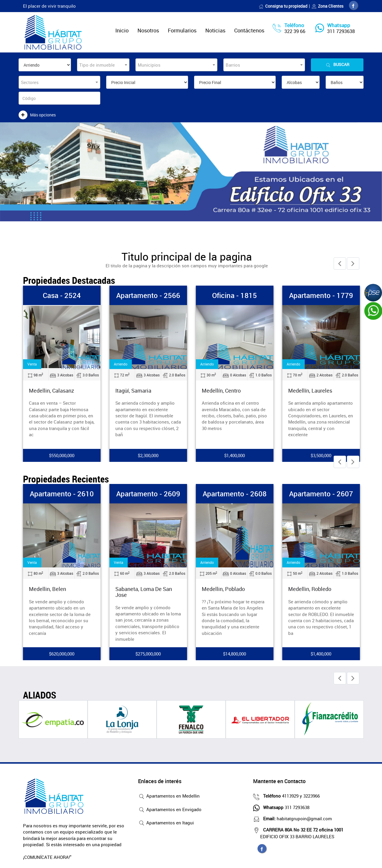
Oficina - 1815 (235, 295)
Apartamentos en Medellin (169, 796)
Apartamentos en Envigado (170, 810)
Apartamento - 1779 (321, 295)
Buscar (337, 65)
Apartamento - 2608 (235, 494)
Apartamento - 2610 (62, 494)
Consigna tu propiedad (283, 6)
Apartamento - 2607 (321, 494)
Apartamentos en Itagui (166, 823)
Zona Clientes (327, 6)
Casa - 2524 (62, 295)
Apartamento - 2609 (148, 494)
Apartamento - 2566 (148, 295)
